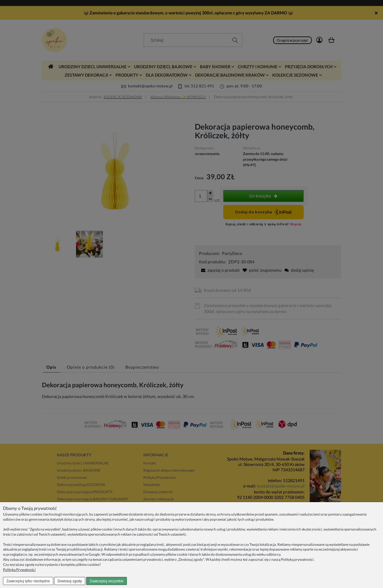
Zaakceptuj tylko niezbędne (28, 581)
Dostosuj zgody (70, 581)
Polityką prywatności (297, 559)
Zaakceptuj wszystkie (106, 581)
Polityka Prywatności (19, 570)
